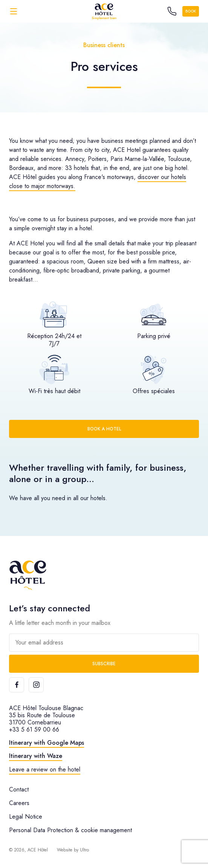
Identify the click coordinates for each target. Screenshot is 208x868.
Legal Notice (26, 817)
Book (191, 11)
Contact (19, 789)
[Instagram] (36, 685)
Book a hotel (104, 429)
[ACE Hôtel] (104, 11)
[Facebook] (17, 685)
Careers (19, 803)
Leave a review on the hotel (45, 769)
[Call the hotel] (172, 11)
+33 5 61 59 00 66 (34, 729)
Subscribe (104, 664)
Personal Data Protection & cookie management (70, 830)
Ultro (84, 850)
